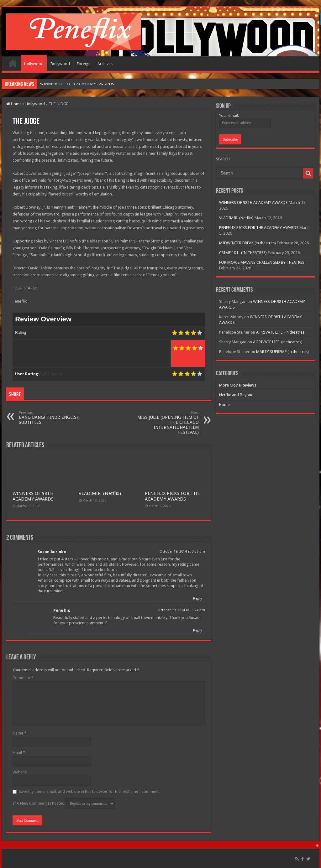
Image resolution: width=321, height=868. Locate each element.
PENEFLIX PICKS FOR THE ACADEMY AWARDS (172, 496)
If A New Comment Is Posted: (64, 803)
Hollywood (34, 64)
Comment (23, 678)
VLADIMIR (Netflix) (100, 493)
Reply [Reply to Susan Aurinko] (197, 598)
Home (13, 63)
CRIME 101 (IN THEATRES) (243, 253)
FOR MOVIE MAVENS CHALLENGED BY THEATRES (262, 262)
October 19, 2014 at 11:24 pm (181, 610)
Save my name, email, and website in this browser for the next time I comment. (89, 791)
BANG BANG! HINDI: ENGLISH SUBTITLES (51, 418)
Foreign (84, 64)
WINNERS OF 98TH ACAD (64, 84)
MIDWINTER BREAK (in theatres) (247, 243)
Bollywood (60, 64)
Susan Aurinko (52, 552)
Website (20, 772)
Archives (105, 64)
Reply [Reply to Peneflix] (197, 630)
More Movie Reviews (238, 385)
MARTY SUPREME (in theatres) (282, 352)
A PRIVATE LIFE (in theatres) (281, 332)
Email (19, 753)
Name (19, 733)
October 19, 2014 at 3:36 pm (182, 551)
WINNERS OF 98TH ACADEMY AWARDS (33, 496)
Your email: (229, 115)
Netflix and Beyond (236, 395)
